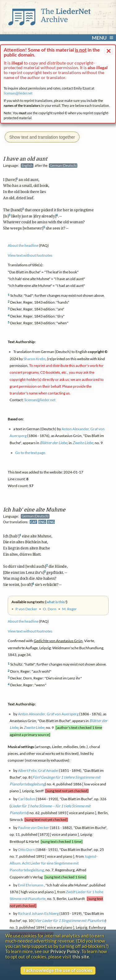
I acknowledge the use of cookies (58, 970)
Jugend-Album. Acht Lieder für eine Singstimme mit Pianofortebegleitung (54, 863)
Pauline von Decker (34, 828)
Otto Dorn (26, 850)
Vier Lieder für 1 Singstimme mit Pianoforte (70, 921)
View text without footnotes (30, 631)
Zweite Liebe (34, 728)
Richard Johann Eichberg (38, 914)
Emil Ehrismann (31, 885)
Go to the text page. (31, 453)
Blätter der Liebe (54, 443)
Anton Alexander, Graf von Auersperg (48, 714)
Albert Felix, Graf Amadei (38, 770)
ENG (42, 522)
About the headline (23, 622)
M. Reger (69, 609)
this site (81, 957)
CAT (34, 522)
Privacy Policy (65, 951)
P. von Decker (26, 609)
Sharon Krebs (34, 359)
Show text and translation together (42, 137)
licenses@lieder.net (18, 93)
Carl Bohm (27, 799)
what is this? (56, 602)
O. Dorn (50, 609)
